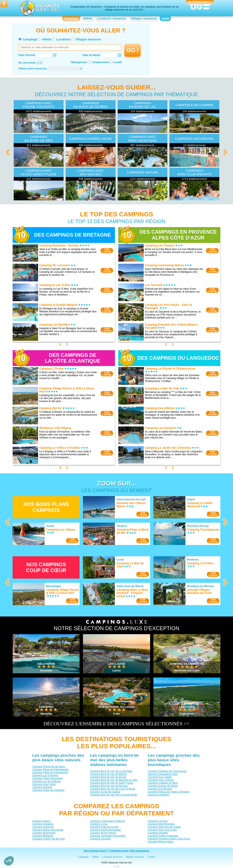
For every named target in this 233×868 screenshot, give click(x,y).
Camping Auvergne (43, 827)
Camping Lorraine (158, 821)
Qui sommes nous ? (96, 851)
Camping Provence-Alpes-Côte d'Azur (169, 839)
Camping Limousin (101, 839)
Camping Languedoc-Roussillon (108, 836)
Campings (71, 19)
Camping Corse (99, 824)
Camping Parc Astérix (160, 777)
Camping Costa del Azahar (105, 792)
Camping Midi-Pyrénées (161, 824)
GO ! (132, 50)
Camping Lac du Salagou (47, 781)
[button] (9, 861)
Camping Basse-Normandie (48, 830)
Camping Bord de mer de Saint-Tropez (112, 783)
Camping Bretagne (43, 836)
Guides (151, 857)
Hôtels (88, 19)
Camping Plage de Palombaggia (51, 769)
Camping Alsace (42, 821)
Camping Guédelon (159, 795)
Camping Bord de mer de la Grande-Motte (114, 795)
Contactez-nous (119, 851)
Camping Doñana (42, 787)
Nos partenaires (140, 851)
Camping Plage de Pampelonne (50, 772)
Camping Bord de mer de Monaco (109, 786)
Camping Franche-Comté (104, 827)
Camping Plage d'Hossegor (48, 778)
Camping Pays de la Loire (162, 830)
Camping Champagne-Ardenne (108, 821)
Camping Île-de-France (103, 833)
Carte (165, 19)
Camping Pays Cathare (161, 780)
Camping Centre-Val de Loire (49, 839)
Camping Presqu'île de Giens (49, 766)
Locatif (117, 62)
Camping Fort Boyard (160, 789)
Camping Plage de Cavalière (49, 790)
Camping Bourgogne (44, 833)
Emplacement (101, 62)
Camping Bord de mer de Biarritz (109, 774)
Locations (63, 39)
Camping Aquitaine (43, 824)
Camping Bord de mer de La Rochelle (111, 771)
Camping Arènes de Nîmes (163, 786)
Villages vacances (144, 19)
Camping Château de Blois (163, 783)
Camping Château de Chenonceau (167, 771)
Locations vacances (112, 19)
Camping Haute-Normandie (105, 830)
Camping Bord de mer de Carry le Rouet (113, 789)
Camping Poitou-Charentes (163, 836)
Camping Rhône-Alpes (160, 841)
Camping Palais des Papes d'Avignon (169, 792)
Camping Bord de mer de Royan (108, 777)
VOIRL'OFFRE (107, 251)
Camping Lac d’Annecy (45, 775)
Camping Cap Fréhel (44, 784)
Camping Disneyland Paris (163, 774)
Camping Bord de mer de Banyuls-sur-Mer (114, 780)
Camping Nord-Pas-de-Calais (164, 827)
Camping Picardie (158, 833)
